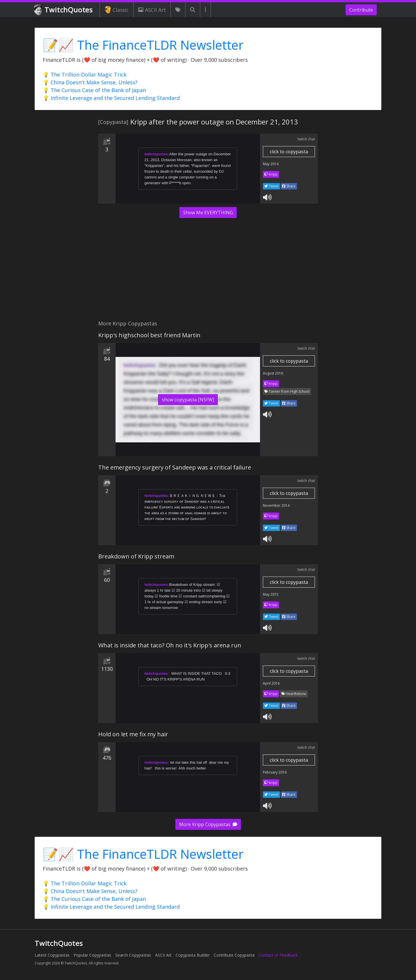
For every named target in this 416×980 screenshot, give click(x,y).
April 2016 (271, 683)
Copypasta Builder (193, 955)
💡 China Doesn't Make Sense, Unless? (90, 82)
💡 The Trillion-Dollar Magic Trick (85, 74)
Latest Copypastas (52, 955)
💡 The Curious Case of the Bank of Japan (94, 90)
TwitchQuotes (64, 10)
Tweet (271, 186)
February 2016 (275, 772)
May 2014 (271, 164)
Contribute (361, 10)
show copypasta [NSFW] (188, 400)
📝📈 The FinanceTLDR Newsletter (143, 45)
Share (289, 186)
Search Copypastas (133, 955)
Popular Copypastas (92, 955)
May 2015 (271, 594)
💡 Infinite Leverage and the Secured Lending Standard (111, 98)
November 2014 (276, 505)
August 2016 (273, 373)
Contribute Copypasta (234, 955)
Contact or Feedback (278, 955)
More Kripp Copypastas (208, 824)
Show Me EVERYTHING (208, 213)
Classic (117, 10)
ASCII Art (152, 10)
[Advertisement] (208, 272)
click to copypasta (289, 152)
